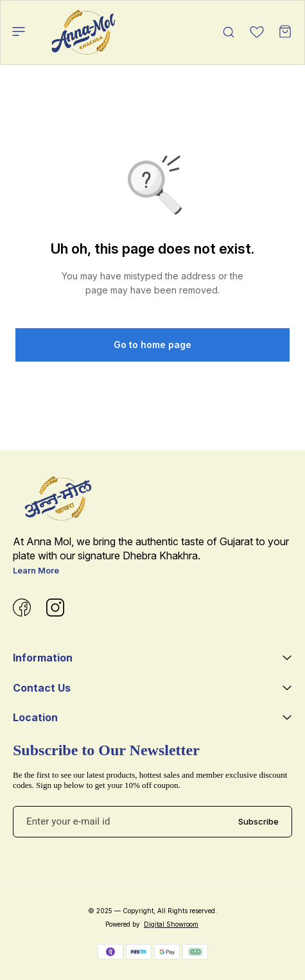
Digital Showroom (171, 924)
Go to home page (152, 345)
